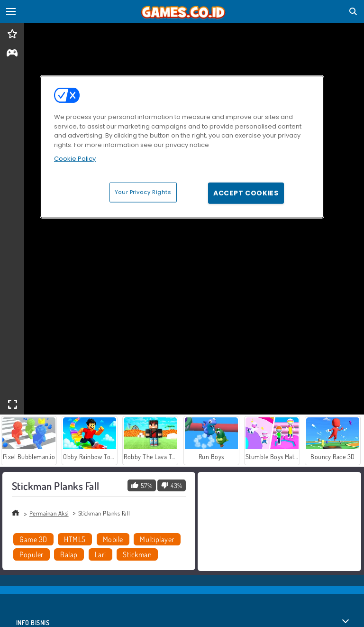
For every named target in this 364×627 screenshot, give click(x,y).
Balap (69, 554)
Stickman (137, 554)
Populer (31, 554)
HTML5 (75, 539)
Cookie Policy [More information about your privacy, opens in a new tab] (75, 159)
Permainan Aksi (49, 513)
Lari (100, 554)
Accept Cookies (246, 193)
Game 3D (33, 539)
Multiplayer (157, 539)
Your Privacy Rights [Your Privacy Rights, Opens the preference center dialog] (143, 192)
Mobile (113, 539)
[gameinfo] (12, 54)
